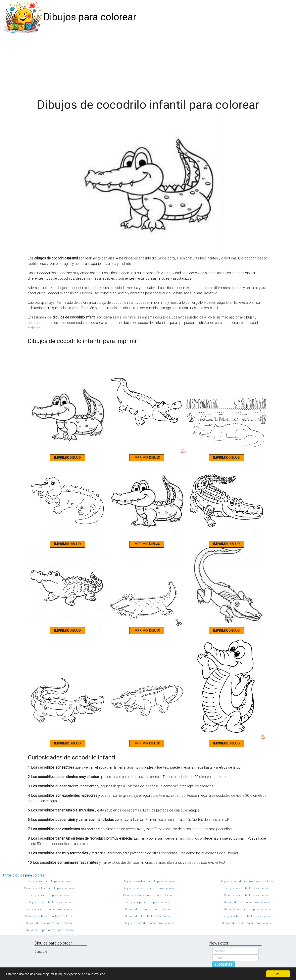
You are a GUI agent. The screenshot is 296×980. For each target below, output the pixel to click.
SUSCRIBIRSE (223, 965)
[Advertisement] (148, 64)
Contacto (41, 952)
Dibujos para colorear (90, 17)
